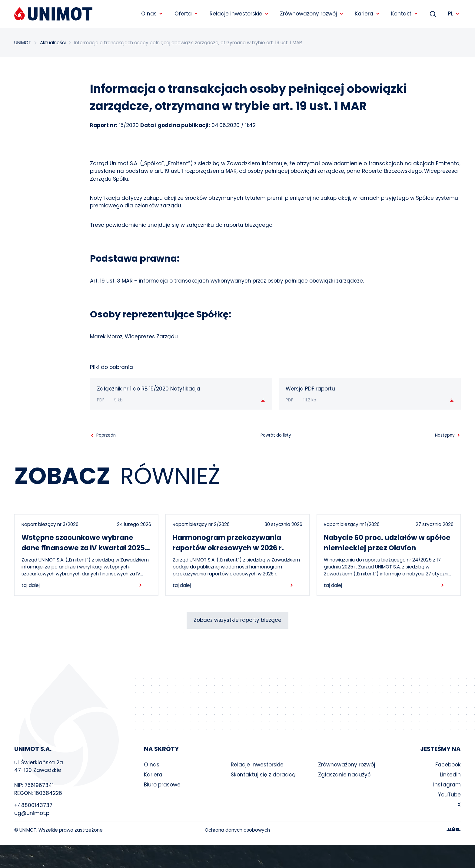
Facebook (448, 765)
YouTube (449, 795)
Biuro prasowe (162, 785)
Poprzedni (106, 435)
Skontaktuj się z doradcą (263, 775)
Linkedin (450, 775)
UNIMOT (23, 43)
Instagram (447, 785)
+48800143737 (33, 805)
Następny (445, 435)
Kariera (153, 775)
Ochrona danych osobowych (237, 830)
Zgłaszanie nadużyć (344, 775)
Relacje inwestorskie (257, 765)
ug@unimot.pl (32, 813)
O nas (152, 765)
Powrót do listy (276, 435)
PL (454, 14)
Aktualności (53, 43)
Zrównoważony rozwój (347, 765)
